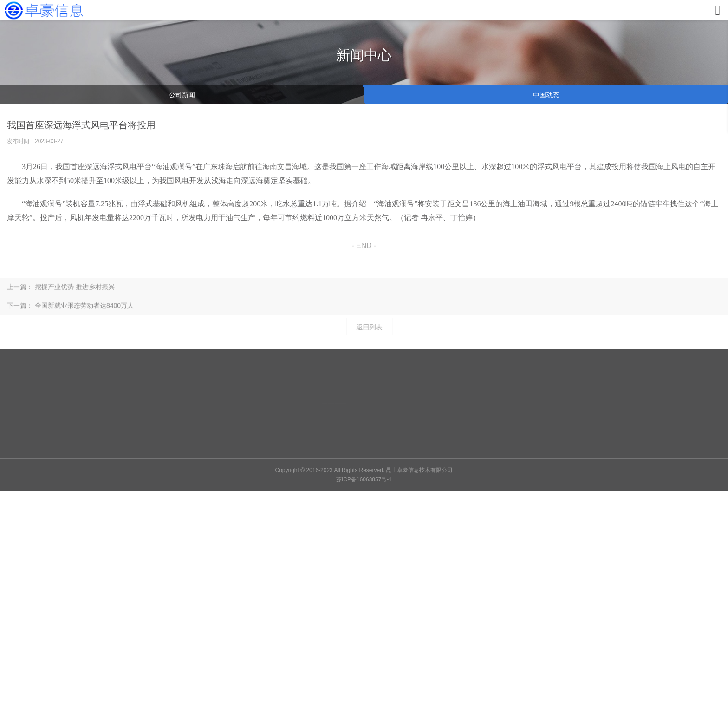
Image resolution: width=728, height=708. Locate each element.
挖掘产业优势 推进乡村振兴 (75, 293)
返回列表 (373, 327)
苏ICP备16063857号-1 (364, 479)
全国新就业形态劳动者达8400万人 (84, 311)
